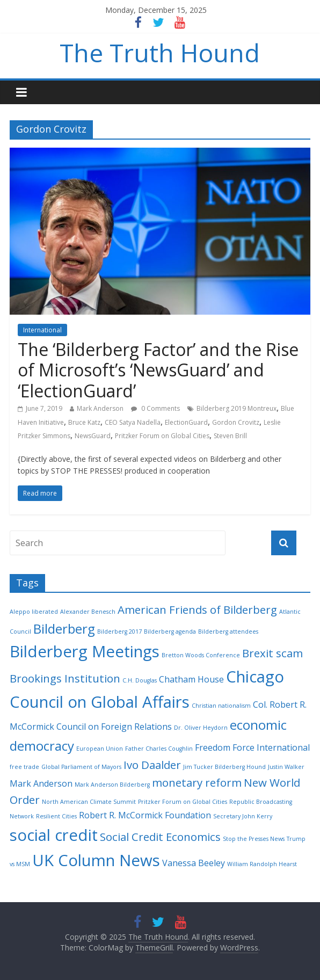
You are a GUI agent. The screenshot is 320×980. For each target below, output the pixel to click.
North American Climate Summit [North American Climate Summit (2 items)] (89, 802)
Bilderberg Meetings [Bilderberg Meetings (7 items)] (85, 651)
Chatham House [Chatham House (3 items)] (191, 679)
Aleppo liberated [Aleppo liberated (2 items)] (34, 612)
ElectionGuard (186, 422)
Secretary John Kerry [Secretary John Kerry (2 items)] (243, 816)
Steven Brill (230, 436)
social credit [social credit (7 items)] (54, 835)
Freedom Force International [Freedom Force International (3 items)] (252, 747)
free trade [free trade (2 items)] (24, 767)
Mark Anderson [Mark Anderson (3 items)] (41, 783)
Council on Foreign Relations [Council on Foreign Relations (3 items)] (114, 727)
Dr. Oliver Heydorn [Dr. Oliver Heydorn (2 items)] (201, 728)
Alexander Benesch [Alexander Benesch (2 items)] (88, 612)
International (42, 330)
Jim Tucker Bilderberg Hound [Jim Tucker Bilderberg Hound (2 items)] (224, 767)
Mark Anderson (100, 408)
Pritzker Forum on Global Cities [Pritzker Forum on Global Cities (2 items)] (183, 802)
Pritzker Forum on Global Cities (162, 436)
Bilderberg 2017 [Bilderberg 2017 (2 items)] (119, 631)
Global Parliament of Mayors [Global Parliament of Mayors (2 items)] (81, 767)
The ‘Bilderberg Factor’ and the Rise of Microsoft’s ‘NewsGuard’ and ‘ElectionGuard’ (158, 370)
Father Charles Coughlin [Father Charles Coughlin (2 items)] (159, 749)
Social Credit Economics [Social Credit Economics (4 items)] (160, 837)
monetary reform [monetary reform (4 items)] (197, 782)
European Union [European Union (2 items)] (100, 749)
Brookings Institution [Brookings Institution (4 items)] (65, 678)
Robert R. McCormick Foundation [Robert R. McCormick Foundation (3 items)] (145, 815)
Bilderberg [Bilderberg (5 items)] (64, 629)
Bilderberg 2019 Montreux (237, 408)
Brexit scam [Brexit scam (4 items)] (272, 653)
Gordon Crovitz (236, 422)
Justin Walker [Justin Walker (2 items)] (286, 767)
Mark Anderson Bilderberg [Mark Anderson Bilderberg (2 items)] (112, 785)
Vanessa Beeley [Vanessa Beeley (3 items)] (194, 863)
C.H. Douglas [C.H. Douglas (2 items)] (140, 680)
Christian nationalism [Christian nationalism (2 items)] (221, 706)
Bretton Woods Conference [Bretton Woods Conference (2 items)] (201, 655)
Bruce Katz (84, 422)
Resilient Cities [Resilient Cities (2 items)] (56, 816)
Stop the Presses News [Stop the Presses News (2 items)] (254, 839)
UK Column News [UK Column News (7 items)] (96, 860)
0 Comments (155, 408)
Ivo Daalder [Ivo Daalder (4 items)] (152, 765)
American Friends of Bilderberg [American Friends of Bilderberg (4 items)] (197, 609)
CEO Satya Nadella (133, 422)
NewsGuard (93, 436)
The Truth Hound (160, 53)
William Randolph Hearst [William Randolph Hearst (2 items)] (262, 864)
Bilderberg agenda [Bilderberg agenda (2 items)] (170, 631)
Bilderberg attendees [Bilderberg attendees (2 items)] (228, 631)
